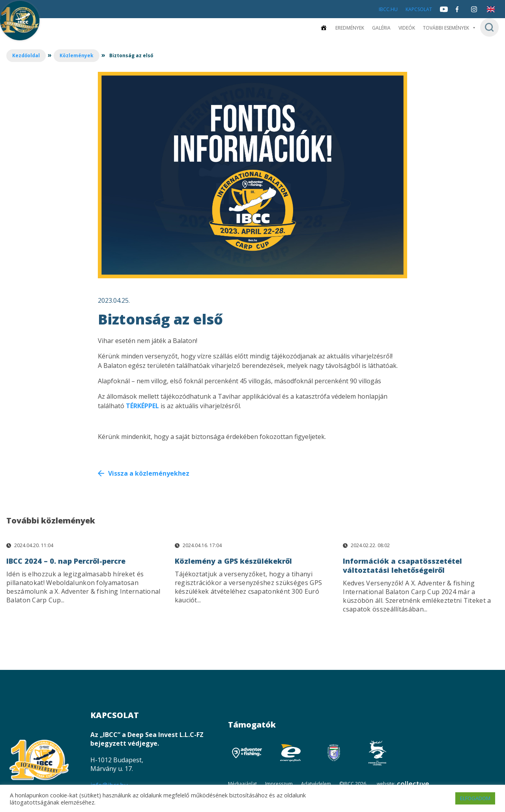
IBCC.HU (388, 9)
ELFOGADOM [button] (475, 798)
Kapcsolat (419, 9)
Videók (407, 28)
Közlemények (77, 55)
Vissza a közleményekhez (149, 473)
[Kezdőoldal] (324, 28)
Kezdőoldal (26, 55)
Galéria (381, 28)
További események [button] (450, 28)
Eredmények (350, 28)
